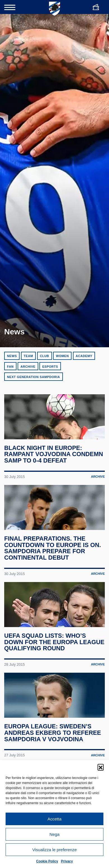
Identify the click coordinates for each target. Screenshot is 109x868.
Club (45, 356)
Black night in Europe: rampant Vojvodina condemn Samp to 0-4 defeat (54, 459)
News (12, 356)
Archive (28, 367)
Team (28, 356)
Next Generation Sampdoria (34, 377)
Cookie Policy (47, 861)
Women (62, 356)
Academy (84, 356)
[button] (101, 767)
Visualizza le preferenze (55, 850)
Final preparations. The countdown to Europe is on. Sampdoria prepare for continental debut (53, 558)
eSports (50, 367)
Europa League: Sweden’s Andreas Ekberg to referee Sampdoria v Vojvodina (53, 753)
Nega (54, 834)
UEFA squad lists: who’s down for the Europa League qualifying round (48, 657)
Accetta (54, 819)
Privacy (67, 861)
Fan (10, 367)
